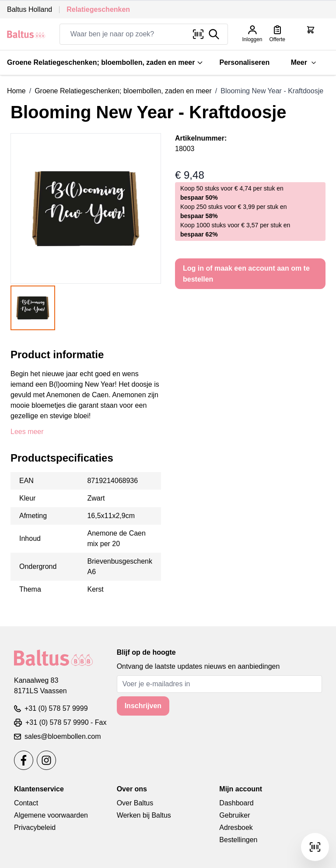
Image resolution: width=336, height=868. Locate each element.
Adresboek (236, 827)
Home (16, 91)
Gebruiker (234, 815)
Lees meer (27, 432)
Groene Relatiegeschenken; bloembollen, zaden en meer (105, 62)
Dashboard (236, 803)
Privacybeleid (35, 827)
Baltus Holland (30, 9)
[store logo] (26, 34)
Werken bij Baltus (144, 815)
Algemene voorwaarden (51, 815)
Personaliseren (244, 62)
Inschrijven (143, 706)
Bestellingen (238, 840)
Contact (26, 803)
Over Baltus (135, 803)
